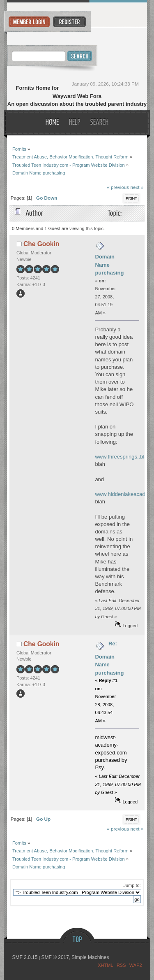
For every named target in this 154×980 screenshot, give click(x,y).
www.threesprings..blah (122, 457)
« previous (118, 187)
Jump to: (132, 885)
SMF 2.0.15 (25, 957)
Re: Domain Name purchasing (109, 658)
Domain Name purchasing (109, 265)
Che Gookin (41, 244)
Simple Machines (90, 957)
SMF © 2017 (55, 957)
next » (137, 187)
